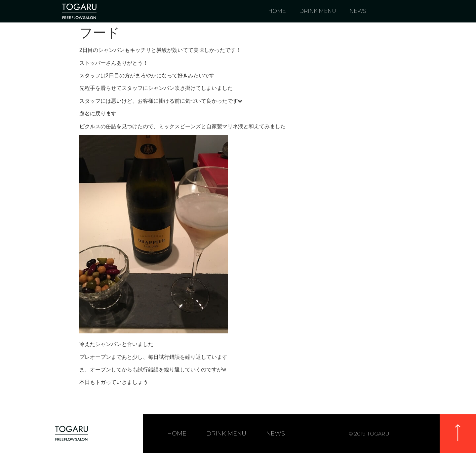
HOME (277, 11)
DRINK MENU (318, 11)
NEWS (358, 11)
